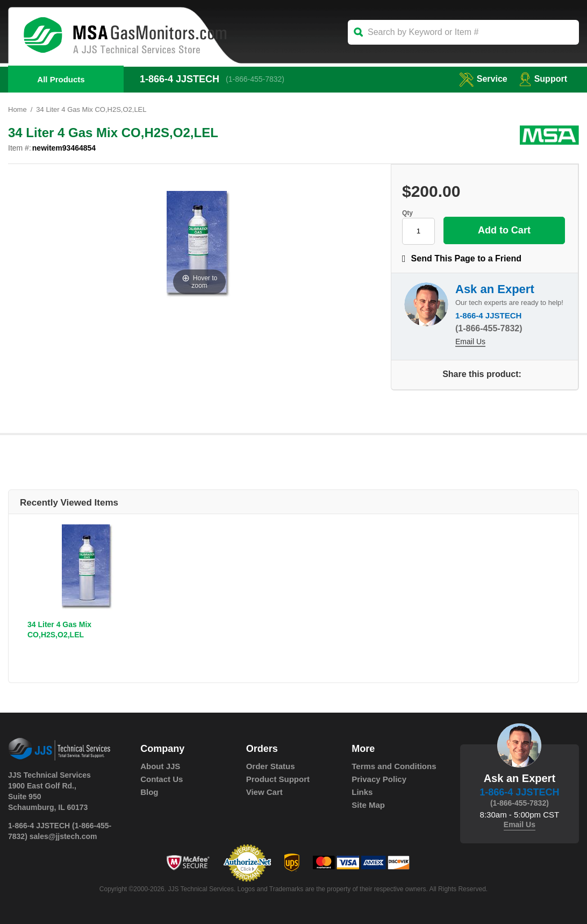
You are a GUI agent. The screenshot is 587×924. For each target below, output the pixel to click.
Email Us (470, 342)
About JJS (160, 766)
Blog (149, 792)
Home (17, 109)
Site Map (368, 805)
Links (362, 792)
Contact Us (162, 779)
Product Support (278, 779)
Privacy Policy (379, 779)
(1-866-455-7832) (255, 79)
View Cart (264, 792)
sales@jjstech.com (63, 836)
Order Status (271, 766)
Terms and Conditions (394, 766)
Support (543, 79)
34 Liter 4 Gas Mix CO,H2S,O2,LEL (59, 630)
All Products (61, 79)
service (483, 79)
